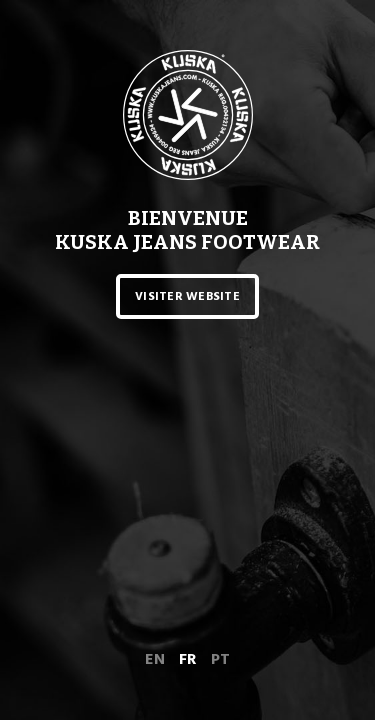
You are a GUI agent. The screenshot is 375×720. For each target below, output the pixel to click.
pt (220, 659)
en (155, 659)
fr (188, 659)
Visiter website (187, 296)
